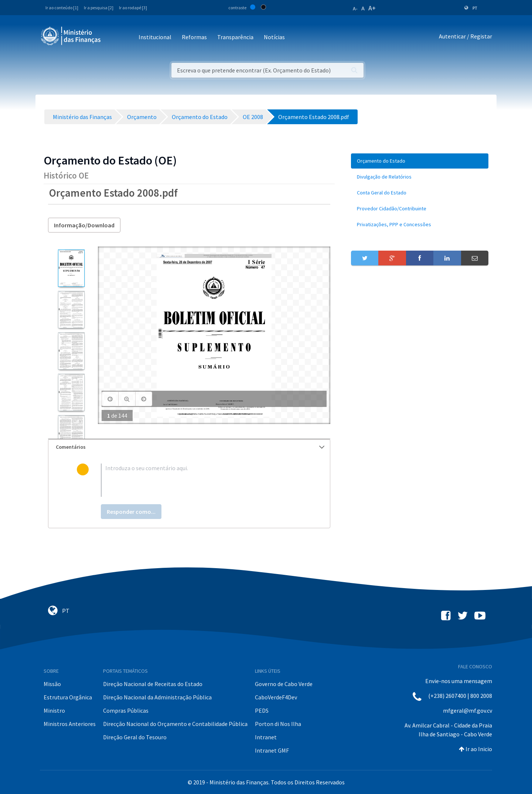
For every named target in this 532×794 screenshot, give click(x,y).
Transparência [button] (235, 37)
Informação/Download (84, 225)
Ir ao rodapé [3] (133, 8)
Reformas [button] (194, 37)
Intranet (266, 737)
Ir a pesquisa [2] (99, 8)
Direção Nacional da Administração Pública (157, 697)
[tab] (189, 447)
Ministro (54, 710)
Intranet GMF (272, 750)
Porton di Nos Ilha (278, 724)
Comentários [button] (190, 447)
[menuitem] (420, 161)
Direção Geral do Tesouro (135, 737)
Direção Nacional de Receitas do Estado (153, 684)
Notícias (274, 37)
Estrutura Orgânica (68, 697)
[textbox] (201, 480)
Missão (52, 684)
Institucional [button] (155, 37)
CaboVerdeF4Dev (276, 697)
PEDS (262, 710)
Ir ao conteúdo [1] (62, 8)
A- (355, 9)
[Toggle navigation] (112, 38)
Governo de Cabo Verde (284, 684)
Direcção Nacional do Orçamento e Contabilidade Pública (175, 724)
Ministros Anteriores (70, 724)
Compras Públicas (126, 710)
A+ (372, 8)
